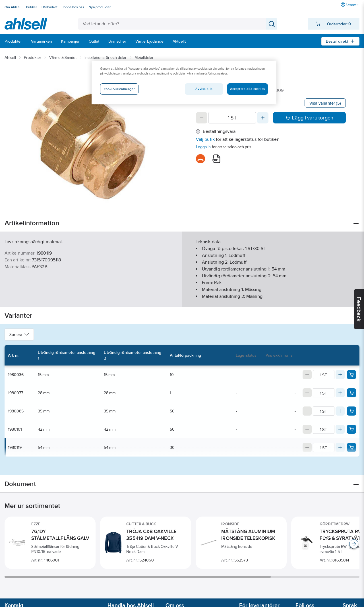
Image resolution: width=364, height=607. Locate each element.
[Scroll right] (354, 544)
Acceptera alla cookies (248, 89)
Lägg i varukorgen (309, 118)
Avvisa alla (204, 89)
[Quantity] (232, 118)
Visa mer (182, 298)
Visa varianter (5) (325, 103)
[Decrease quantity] (202, 118)
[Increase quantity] (263, 118)
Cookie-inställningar (119, 89)
